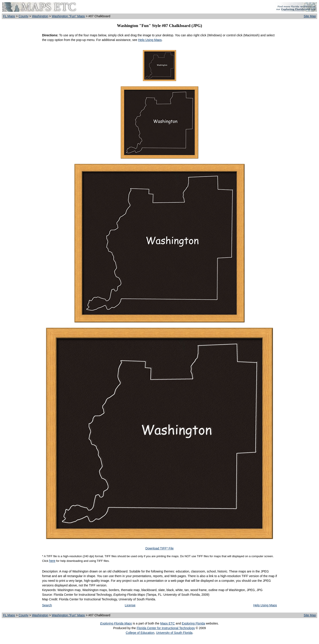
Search (47, 605)
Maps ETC (167, 623)
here (52, 561)
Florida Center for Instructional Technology (166, 628)
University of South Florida (174, 633)
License (130, 605)
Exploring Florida (193, 623)
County (23, 16)
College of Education (140, 633)
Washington (40, 16)
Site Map (310, 16)
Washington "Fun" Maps (68, 16)
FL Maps (9, 16)
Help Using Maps (150, 40)
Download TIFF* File (159, 548)
